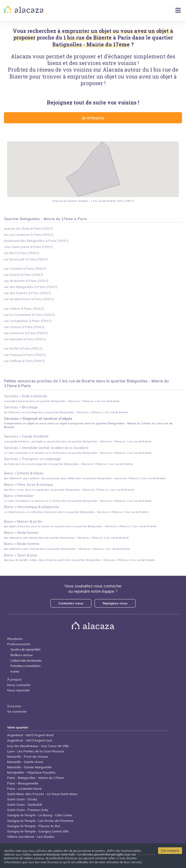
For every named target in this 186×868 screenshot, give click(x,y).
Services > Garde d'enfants (26, 436)
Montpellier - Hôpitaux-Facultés (31, 772)
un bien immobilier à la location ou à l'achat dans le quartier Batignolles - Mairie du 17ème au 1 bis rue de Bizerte (78, 453)
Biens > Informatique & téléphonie (31, 507)
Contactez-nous (71, 603)
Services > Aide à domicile (26, 396)
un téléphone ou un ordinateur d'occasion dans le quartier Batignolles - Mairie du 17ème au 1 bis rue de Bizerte (76, 512)
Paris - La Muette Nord (24, 789)
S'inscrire (14, 706)
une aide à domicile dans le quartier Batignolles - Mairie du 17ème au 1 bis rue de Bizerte (62, 401)
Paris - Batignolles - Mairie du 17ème (35, 778)
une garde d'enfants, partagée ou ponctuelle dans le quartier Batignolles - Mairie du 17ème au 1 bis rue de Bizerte (78, 441)
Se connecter (17, 711)
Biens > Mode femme (21, 533)
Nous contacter (19, 685)
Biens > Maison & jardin (23, 521)
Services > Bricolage (21, 407)
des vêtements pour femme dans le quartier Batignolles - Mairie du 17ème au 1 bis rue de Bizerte (66, 538)
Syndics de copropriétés (25, 650)
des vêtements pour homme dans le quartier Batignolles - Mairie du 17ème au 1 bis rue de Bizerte (67, 549)
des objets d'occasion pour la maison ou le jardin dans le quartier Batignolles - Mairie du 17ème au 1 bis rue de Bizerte (80, 526)
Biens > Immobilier (19, 496)
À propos (14, 679)
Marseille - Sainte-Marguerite (29, 767)
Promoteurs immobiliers (25, 666)
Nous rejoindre (18, 690)
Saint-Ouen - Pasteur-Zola (28, 810)
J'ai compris (170, 850)
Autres (15, 672)
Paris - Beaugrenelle (23, 783)
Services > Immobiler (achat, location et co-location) (46, 448)
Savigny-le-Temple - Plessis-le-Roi (34, 826)
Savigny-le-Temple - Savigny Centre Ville (38, 831)
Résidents (15, 639)
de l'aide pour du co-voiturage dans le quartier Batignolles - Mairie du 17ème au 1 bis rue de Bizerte (68, 464)
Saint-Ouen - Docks (22, 799)
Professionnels (19, 644)
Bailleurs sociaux (22, 655)
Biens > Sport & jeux (20, 555)
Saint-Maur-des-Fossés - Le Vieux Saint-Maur (42, 794)
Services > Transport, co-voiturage (32, 459)
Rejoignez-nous (115, 603)
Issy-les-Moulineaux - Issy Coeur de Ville (38, 746)
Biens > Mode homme (22, 544)
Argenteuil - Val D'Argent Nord (30, 735)
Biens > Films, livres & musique (29, 485)
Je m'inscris (93, 118)
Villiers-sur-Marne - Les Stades (31, 837)
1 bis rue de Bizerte (88, 38)
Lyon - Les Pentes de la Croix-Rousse (36, 751)
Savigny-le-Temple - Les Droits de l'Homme (40, 821)
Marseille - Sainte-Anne (25, 762)
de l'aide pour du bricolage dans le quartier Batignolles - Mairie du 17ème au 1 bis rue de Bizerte (66, 412)
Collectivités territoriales (26, 661)
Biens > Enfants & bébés (24, 473)
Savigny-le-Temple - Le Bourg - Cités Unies (40, 815)
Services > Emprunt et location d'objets (38, 418)
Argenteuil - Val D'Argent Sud (29, 740)
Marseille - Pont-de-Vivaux (28, 756)
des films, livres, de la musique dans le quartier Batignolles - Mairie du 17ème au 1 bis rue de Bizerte (69, 490)
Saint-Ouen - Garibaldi (25, 804)
